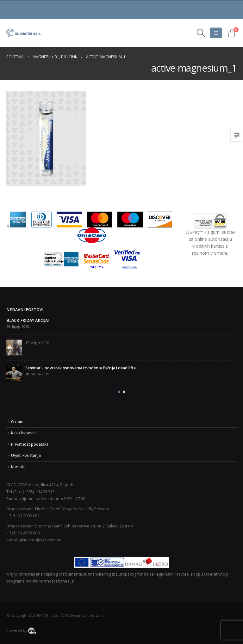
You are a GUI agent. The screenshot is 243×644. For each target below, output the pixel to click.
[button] (119, 392)
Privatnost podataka (30, 444)
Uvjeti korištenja (26, 455)
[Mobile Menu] (216, 33)
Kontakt (18, 467)
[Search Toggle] (201, 33)
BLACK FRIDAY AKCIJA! (28, 320)
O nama (18, 422)
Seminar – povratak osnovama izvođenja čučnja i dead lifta (81, 368)
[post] (14, 348)
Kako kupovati (24, 433)
